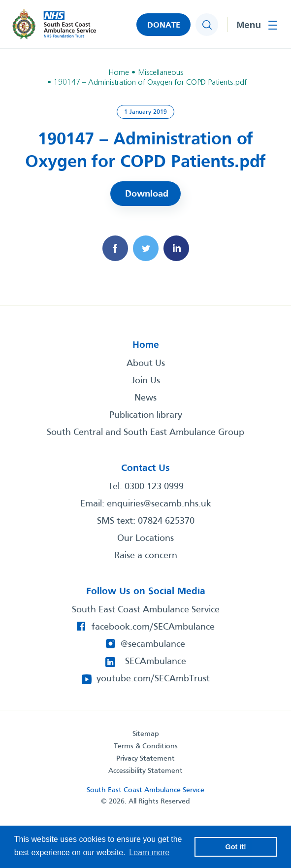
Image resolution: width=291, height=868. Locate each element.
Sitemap (146, 734)
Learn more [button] (149, 852)
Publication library (146, 415)
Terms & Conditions (146, 746)
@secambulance (153, 644)
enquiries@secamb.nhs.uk (159, 504)
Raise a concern (146, 556)
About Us (146, 364)
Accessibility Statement (145, 771)
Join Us (146, 381)
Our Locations (145, 538)
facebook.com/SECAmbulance (153, 627)
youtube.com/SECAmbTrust (153, 679)
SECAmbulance (156, 662)
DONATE (164, 25)
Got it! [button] (236, 847)
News (145, 398)
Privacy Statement (145, 759)
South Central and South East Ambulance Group (145, 433)
